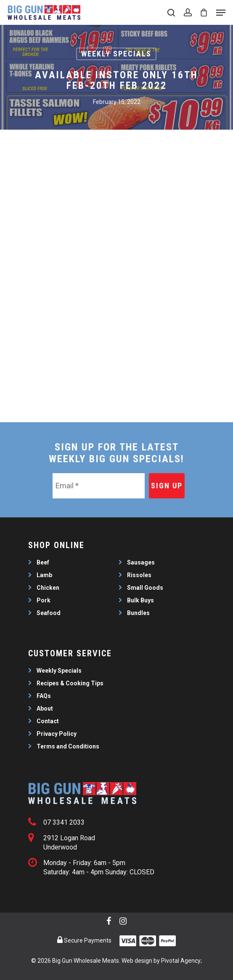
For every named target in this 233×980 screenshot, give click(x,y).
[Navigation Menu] (221, 13)
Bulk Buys (140, 600)
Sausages (141, 562)
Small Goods (145, 588)
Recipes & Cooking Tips (70, 683)
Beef (43, 562)
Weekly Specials (116, 54)
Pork (44, 600)
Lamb (44, 575)
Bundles (138, 613)
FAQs (44, 696)
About (45, 708)
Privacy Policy (57, 734)
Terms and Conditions (68, 746)
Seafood (49, 613)
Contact (48, 721)
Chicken (48, 588)
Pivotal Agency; (181, 961)
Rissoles (139, 575)
